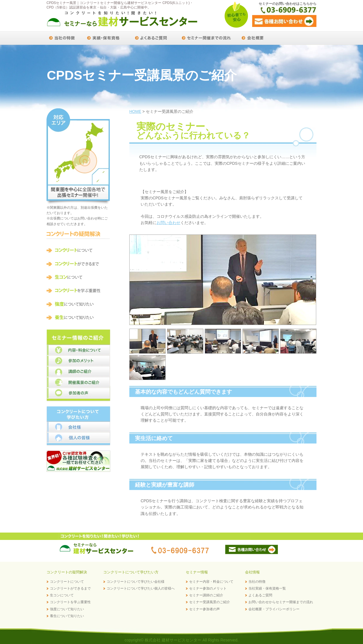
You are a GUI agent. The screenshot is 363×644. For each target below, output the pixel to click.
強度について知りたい (67, 609)
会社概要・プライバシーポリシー (274, 609)
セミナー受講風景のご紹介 (210, 602)
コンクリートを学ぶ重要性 (70, 602)
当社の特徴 (257, 582)
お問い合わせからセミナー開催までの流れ (281, 602)
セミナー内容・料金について (211, 582)
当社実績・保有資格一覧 (267, 588)
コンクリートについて (67, 582)
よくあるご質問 (260, 595)
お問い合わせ (168, 223)
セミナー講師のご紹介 (206, 595)
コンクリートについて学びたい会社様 (136, 582)
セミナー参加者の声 (204, 609)
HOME (135, 111)
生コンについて (62, 595)
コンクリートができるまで (70, 588)
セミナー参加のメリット (208, 588)
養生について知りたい (67, 616)
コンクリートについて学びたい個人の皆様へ (141, 588)
